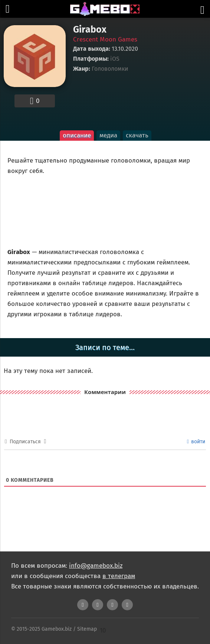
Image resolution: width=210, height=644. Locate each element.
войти (196, 442)
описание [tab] (77, 135)
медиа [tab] (108, 135)
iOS (115, 59)
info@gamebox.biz (96, 566)
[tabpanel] (105, 234)
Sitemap (87, 629)
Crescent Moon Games (105, 39)
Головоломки (110, 69)
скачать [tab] (137, 135)
